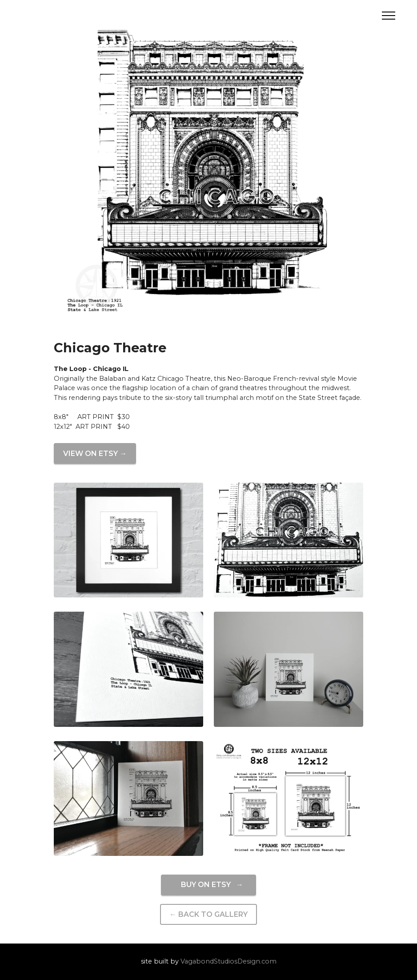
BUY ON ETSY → (208, 885)
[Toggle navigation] (389, 16)
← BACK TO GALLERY (208, 914)
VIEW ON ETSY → (95, 454)
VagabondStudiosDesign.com (229, 961)
